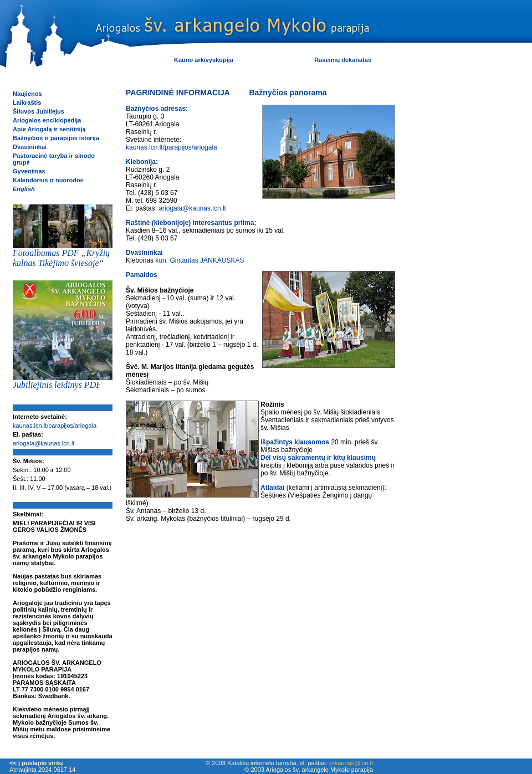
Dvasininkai (30, 147)
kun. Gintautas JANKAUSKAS (199, 260)
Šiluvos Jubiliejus (39, 111)
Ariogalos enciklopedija (47, 120)
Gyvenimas (29, 171)
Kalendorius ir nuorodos (48, 180)
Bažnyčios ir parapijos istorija (56, 138)
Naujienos (27, 94)
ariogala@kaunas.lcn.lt (44, 443)
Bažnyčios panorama (288, 93)
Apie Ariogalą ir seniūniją (49, 129)
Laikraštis (27, 102)
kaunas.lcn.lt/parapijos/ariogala (55, 426)
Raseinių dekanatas (343, 60)
